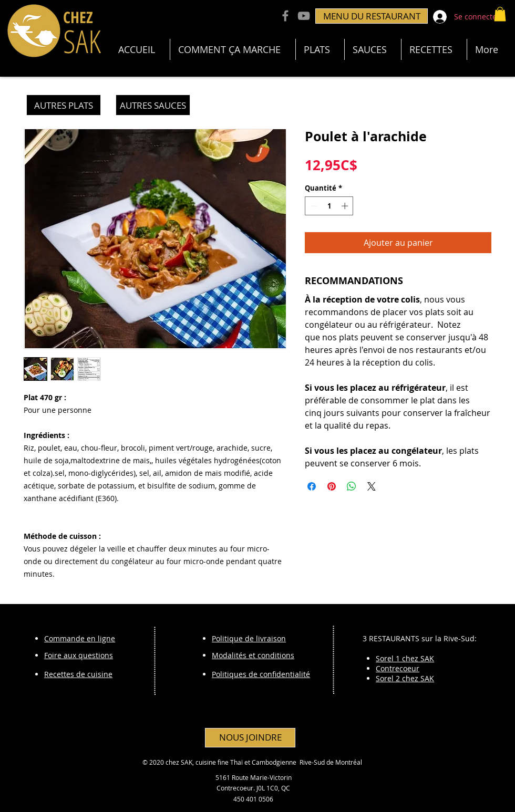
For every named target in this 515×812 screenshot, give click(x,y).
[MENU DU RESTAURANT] (372, 16)
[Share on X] (372, 486)
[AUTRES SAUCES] (153, 105)
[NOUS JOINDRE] (250, 738)
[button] (500, 14)
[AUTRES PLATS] (64, 105)
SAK (82, 41)
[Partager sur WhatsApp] (352, 486)
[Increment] (346, 206)
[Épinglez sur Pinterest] (332, 486)
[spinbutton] (329, 206)
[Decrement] (313, 206)
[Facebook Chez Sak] (285, 16)
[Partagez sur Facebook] (312, 486)
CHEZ (78, 17)
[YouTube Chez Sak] (304, 16)
